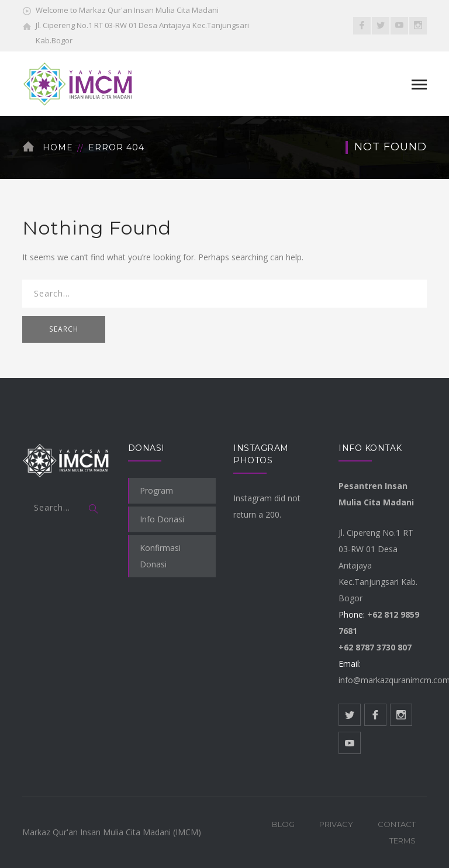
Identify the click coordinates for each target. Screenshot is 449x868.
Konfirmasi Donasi (160, 556)
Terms (403, 841)
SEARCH (64, 329)
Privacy (336, 824)
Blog (283, 824)
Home (58, 147)
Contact (397, 824)
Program (156, 490)
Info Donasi (162, 519)
